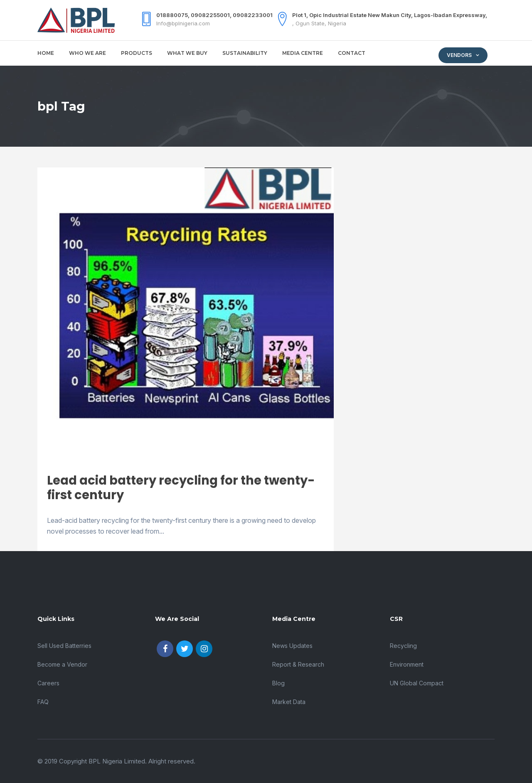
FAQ (43, 702)
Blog (278, 683)
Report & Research (298, 664)
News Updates (292, 646)
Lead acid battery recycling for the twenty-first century (181, 488)
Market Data (289, 702)
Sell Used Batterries (64, 646)
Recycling (403, 646)
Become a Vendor (62, 664)
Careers (48, 683)
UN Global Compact (417, 683)
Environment (407, 664)
